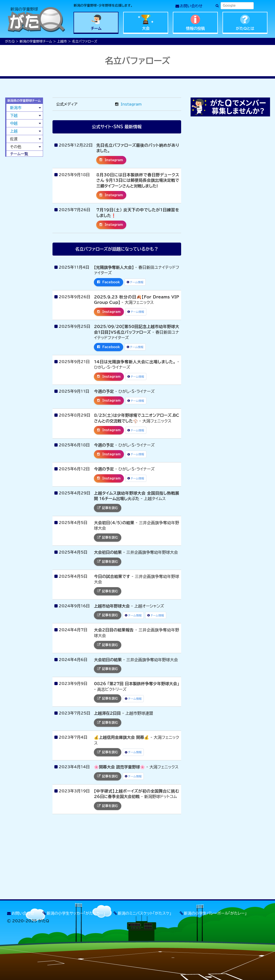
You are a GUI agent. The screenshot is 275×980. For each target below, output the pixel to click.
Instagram (128, 104)
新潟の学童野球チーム (36, 41)
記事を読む (108, 508)
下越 (14, 115)
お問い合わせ (191, 6)
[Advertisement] (24, 232)
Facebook (109, 282)
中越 (14, 123)
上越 (14, 131)
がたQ (10, 41)
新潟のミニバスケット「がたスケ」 (144, 913)
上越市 (62, 41)
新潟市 (16, 108)
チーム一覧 (19, 154)
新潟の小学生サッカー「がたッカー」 (76, 913)
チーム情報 (135, 282)
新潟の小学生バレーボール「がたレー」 (215, 913)
